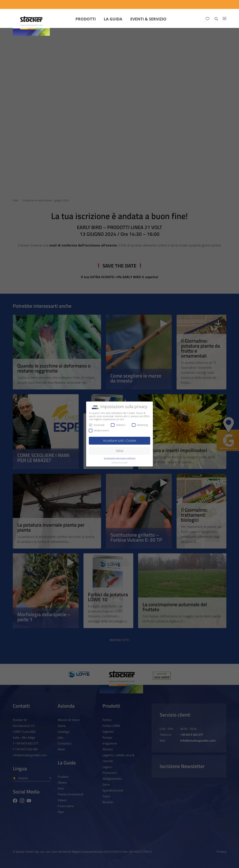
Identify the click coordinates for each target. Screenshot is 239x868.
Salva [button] (120, 451)
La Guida (113, 19)
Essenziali (97, 425)
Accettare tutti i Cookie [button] (120, 440)
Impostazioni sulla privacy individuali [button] (119, 458)
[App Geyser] (173, 4)
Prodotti (86, 19)
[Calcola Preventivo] (142, 4)
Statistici (118, 425)
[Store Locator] (199, 4)
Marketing (140, 425)
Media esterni (99, 430)
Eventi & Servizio (148, 19)
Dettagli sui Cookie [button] (120, 462)
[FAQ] (220, 4)
